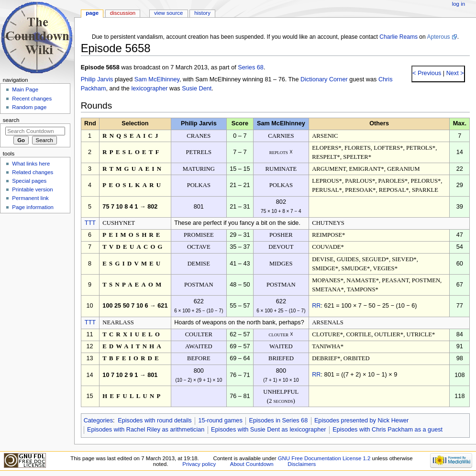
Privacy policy (199, 464)
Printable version (32, 189)
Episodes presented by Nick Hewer (361, 421)
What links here (31, 164)
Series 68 (251, 67)
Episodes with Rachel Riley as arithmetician (146, 430)
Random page (29, 107)
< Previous (427, 73)
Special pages (29, 181)
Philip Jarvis (97, 79)
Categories (98, 421)
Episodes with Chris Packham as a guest (387, 430)
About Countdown (252, 464)
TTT (90, 223)
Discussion (123, 13)
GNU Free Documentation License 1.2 (324, 458)
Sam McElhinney (157, 79)
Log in (459, 4)
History (202, 13)
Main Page (25, 89)
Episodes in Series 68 (278, 421)
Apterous (438, 37)
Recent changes (32, 99)
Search (11, 120)
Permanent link (30, 198)
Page (92, 13)
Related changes (33, 172)
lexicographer (149, 89)
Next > (454, 73)
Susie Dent (197, 89)
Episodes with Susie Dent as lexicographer (269, 430)
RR (316, 306)
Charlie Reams (399, 37)
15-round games (220, 421)
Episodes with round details (155, 421)
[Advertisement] (35, 288)
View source (168, 13)
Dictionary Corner (324, 79)
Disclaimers (302, 464)
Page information (33, 207)
